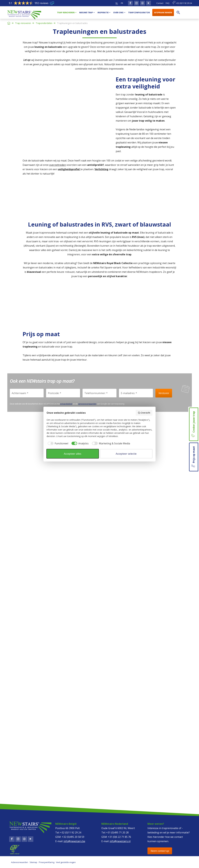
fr (122, 3)
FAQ (168, 3)
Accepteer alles (73, 454)
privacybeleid (66, 404)
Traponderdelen (44, 23)
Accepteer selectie (126, 454)
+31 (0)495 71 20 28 (117, 833)
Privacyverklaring (47, 862)
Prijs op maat (193, 457)
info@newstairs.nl (120, 841)
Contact (160, 3)
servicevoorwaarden (87, 404)
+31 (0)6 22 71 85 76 (119, 837)
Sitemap (33, 862)
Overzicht (144, 413)
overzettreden (58, 165)
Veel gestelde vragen (66, 862)
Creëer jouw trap (193, 424)
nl (117, 3)
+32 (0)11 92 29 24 (182, 3)
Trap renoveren (23, 23)
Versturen (164, 393)
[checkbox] (57, 443)
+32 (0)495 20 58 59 (73, 837)
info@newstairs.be (74, 841)
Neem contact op (160, 851)
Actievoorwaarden (20, 862)
